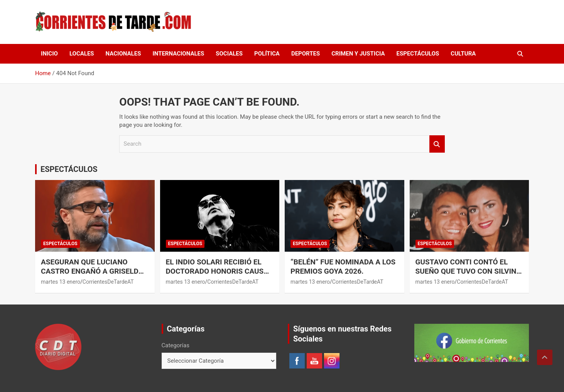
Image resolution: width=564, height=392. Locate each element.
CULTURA (463, 54)
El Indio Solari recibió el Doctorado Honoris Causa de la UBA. (217, 271)
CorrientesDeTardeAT (108, 282)
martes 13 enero (61, 282)
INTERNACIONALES (178, 54)
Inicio (49, 54)
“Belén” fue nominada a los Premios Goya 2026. (343, 267)
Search (437, 144)
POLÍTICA (267, 54)
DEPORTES (306, 54)
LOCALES (82, 54)
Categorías (176, 345)
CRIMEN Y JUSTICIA (358, 54)
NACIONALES (123, 54)
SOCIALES (229, 54)
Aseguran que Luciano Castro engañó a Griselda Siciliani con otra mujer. (92, 271)
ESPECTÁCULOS (418, 54)
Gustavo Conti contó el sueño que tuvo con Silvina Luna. (469, 271)
